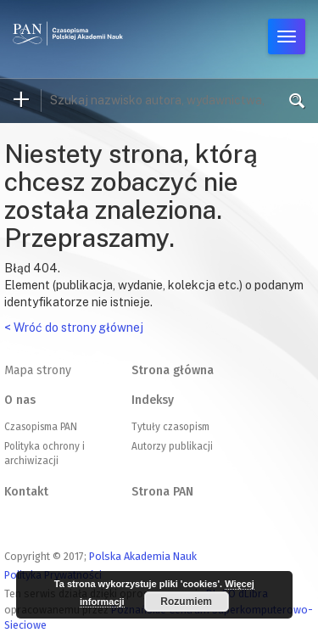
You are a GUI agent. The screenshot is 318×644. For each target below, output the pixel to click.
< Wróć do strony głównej (74, 328)
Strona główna (173, 370)
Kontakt (26, 492)
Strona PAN (162, 492)
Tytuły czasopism (170, 427)
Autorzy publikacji (172, 446)
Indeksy (153, 400)
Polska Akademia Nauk (143, 556)
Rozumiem (186, 602)
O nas (20, 400)
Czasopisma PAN (41, 427)
